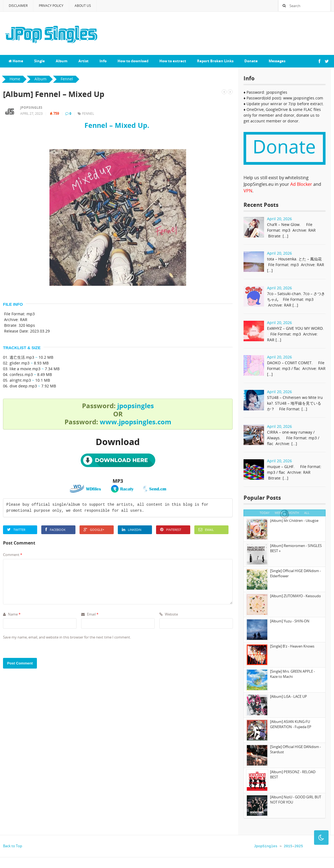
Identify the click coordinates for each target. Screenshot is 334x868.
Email (206, 530)
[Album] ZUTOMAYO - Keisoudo (295, 596)
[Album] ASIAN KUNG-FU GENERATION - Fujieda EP (291, 724)
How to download (133, 61)
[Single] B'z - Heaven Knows (292, 646)
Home (16, 61)
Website (169, 614)
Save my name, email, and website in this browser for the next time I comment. (67, 637)
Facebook (55, 530)
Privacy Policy (51, 6)
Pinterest (171, 530)
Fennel (88, 114)
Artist (83, 61)
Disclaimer (18, 6)
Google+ (94, 530)
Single (39, 61)
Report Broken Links (215, 61)
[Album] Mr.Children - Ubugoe (294, 520)
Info (103, 61)
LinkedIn (132, 530)
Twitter (16, 530)
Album (62, 61)
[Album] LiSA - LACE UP (288, 696)
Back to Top (13, 846)
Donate (251, 61)
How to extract (173, 61)
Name (12, 614)
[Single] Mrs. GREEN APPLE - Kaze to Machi (292, 674)
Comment (13, 555)
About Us (83, 6)
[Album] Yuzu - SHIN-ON (290, 621)
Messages (277, 61)
